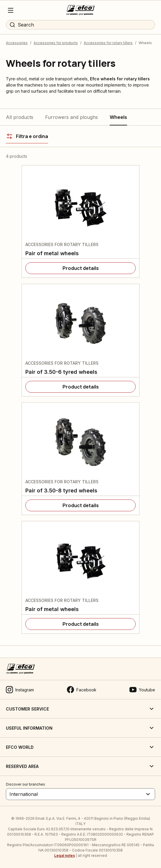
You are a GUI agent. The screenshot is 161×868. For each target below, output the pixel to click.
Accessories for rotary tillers (108, 43)
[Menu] (11, 10)
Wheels (118, 117)
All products (20, 117)
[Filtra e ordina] (27, 136)
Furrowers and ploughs (72, 117)
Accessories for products (56, 43)
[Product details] (80, 268)
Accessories (17, 43)
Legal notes (65, 855)
